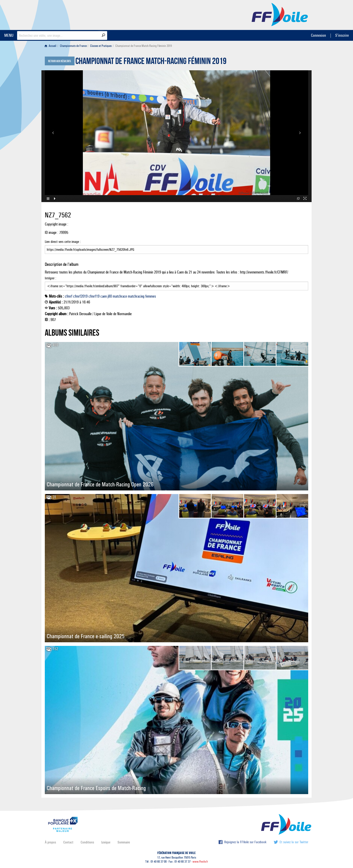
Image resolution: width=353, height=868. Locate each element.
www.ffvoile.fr (200, 862)
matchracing (136, 296)
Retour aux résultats (60, 61)
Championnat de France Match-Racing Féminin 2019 (151, 62)
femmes (151, 296)
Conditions (87, 842)
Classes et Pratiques (101, 46)
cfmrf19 (94, 296)
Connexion (318, 35)
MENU (9, 35)
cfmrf (69, 296)
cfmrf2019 (80, 296)
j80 (110, 296)
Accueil (51, 46)
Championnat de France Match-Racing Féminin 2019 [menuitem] (144, 46)
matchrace (120, 296)
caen (104, 296)
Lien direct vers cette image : (176, 247)
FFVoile (280, 14)
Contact (68, 842)
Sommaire (124, 842)
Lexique (106, 842)
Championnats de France (73, 46)
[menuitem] (51, 46)
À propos (50, 842)
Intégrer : (176, 283)
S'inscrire (342, 35)
